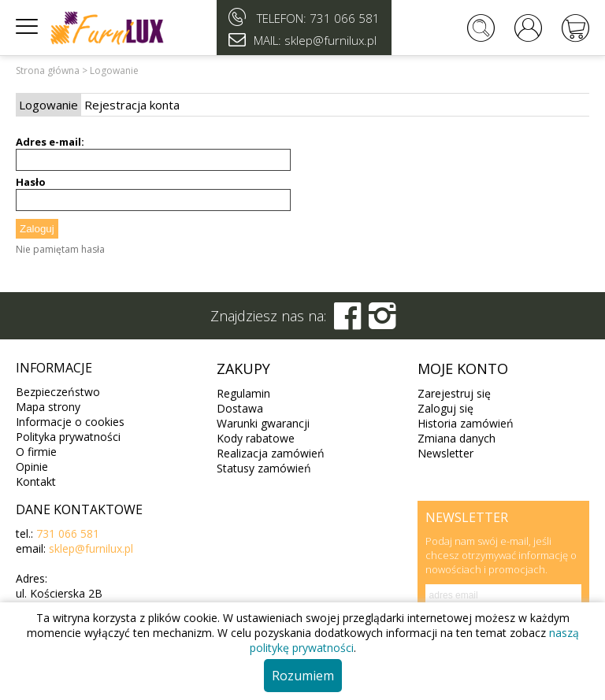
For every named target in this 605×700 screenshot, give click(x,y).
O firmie (36, 452)
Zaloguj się (445, 408)
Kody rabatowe (256, 438)
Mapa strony (48, 407)
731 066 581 (345, 18)
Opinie (32, 467)
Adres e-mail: (50, 142)
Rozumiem (303, 676)
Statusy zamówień (264, 468)
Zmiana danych (457, 438)
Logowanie (48, 105)
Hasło (31, 182)
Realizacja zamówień (271, 453)
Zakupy (243, 369)
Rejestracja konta (132, 105)
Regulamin (243, 393)
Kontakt (36, 481)
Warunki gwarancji (263, 423)
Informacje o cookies (70, 422)
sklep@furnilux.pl (91, 548)
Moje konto (463, 369)
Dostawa (240, 408)
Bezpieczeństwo (58, 392)
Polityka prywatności (68, 437)
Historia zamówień (466, 423)
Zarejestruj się (454, 393)
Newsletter (445, 453)
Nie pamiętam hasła (60, 249)
